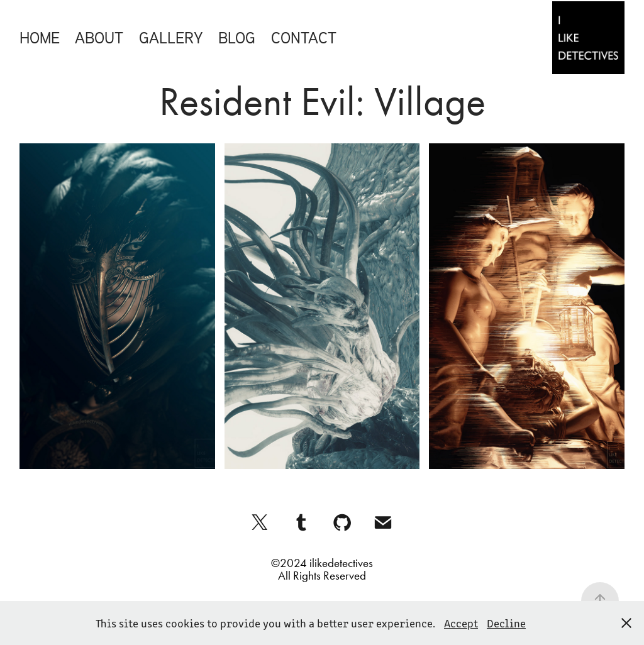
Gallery (171, 37)
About (99, 37)
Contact (304, 37)
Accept (461, 623)
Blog (237, 37)
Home (40, 37)
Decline (506, 623)
